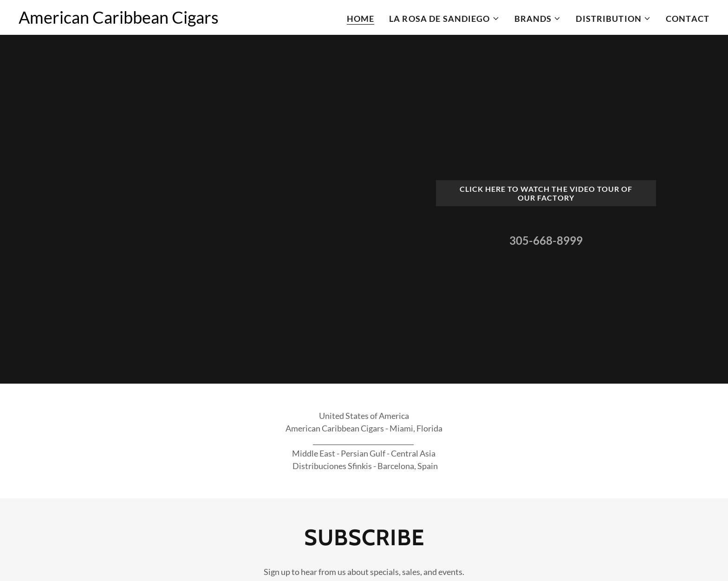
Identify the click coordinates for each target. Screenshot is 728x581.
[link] (119, 20)
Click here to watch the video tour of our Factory (546, 193)
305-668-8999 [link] (546, 240)
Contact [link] (688, 19)
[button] (444, 19)
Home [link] (361, 19)
